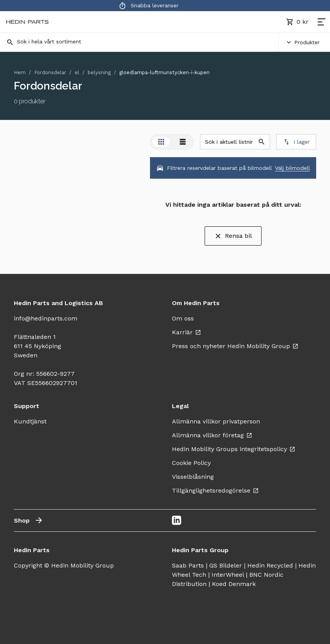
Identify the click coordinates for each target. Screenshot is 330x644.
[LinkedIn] (177, 520)
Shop (29, 520)
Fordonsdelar (50, 72)
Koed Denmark (234, 584)
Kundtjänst (30, 421)
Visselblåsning (193, 477)
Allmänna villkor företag (212, 435)
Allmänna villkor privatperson (216, 421)
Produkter (302, 42)
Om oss (183, 318)
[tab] (161, 142)
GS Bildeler (226, 565)
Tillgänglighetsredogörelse (215, 490)
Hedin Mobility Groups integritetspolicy (234, 449)
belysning (99, 72)
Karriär (187, 332)
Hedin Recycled (270, 565)
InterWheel (228, 575)
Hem (20, 72)
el (77, 72)
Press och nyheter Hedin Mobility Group (235, 346)
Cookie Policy (191, 463)
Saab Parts (188, 565)
